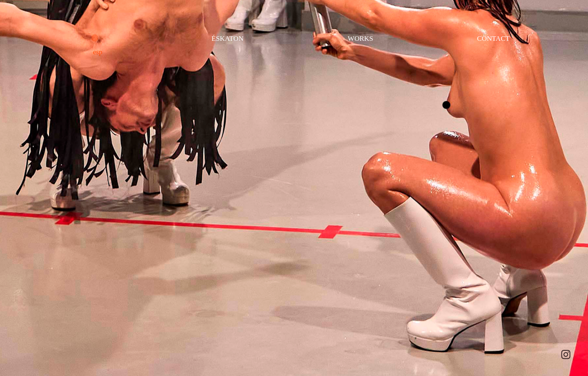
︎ (95, 39)
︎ (566, 355)
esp (98, 52)
